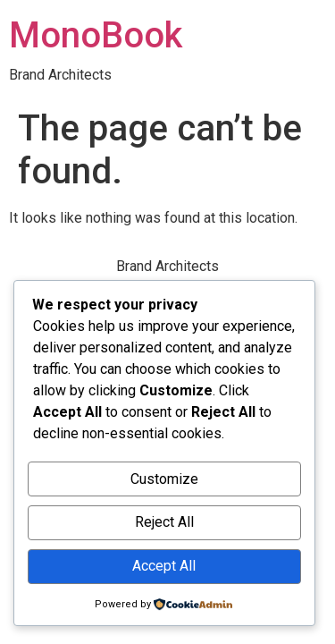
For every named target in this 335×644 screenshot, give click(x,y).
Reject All (164, 522)
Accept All (164, 566)
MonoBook (96, 35)
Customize (164, 479)
